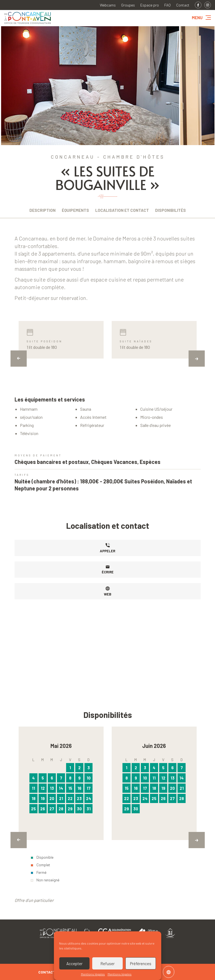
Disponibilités (170, 210)
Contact (183, 5)
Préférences (141, 964)
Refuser (107, 964)
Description (42, 210)
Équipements (75, 210)
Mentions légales (93, 974)
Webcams (108, 5)
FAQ (168, 5)
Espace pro (150, 5)
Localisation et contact (122, 210)
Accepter (74, 964)
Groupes (128, 5)
